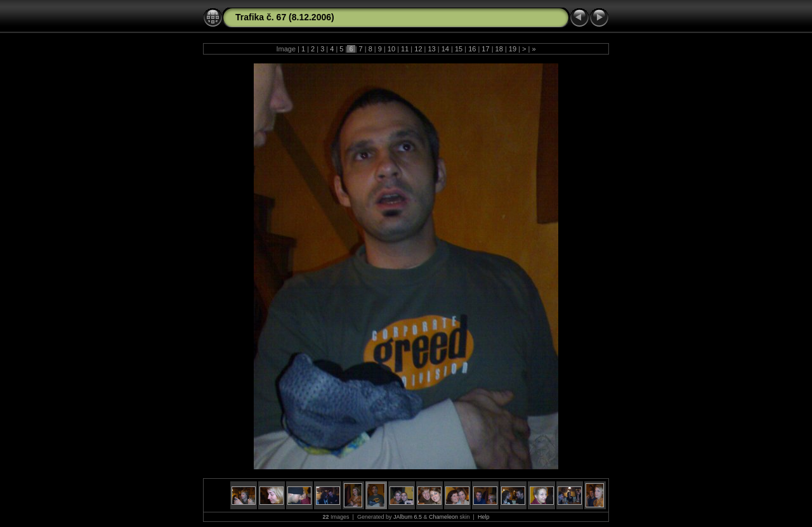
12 (418, 49)
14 (445, 49)
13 (431, 49)
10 (391, 49)
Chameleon (443, 517)
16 (472, 49)
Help (484, 517)
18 (499, 49)
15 (459, 49)
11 (405, 49)
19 (513, 49)
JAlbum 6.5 (408, 517)
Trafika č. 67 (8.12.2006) (285, 17)
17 (485, 49)
